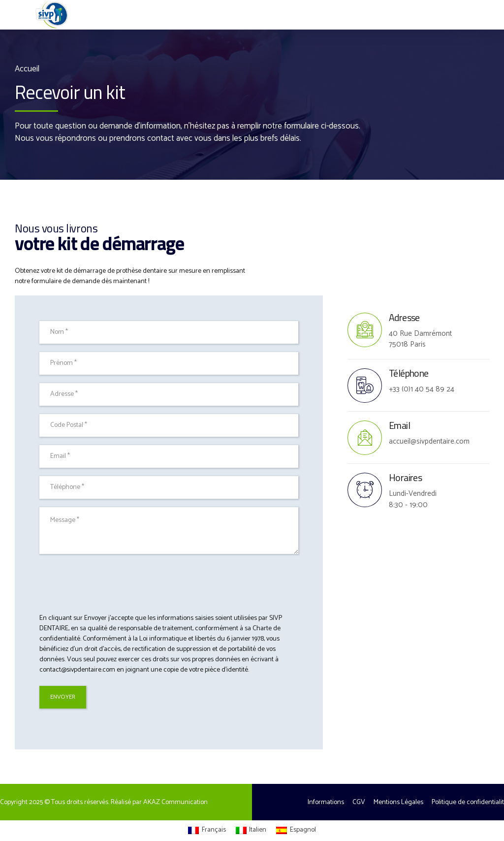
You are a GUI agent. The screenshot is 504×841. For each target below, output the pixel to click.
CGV (359, 802)
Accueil (27, 69)
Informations (326, 802)
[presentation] (114, 583)
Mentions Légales (398, 802)
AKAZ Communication (175, 802)
